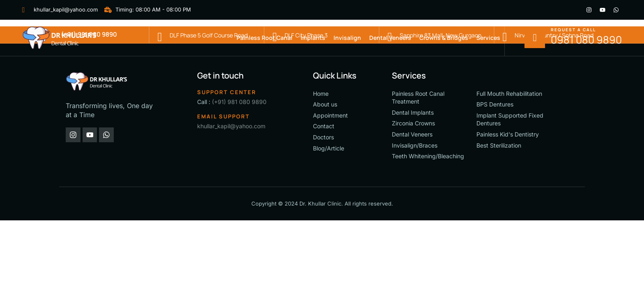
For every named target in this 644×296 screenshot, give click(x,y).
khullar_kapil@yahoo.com (231, 126)
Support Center (227, 92)
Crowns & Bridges (444, 38)
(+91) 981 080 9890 (239, 102)
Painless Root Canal (264, 38)
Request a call (573, 30)
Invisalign (347, 38)
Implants (313, 38)
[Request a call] (535, 38)
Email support (223, 116)
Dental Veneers (390, 38)
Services (488, 38)
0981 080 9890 (586, 40)
